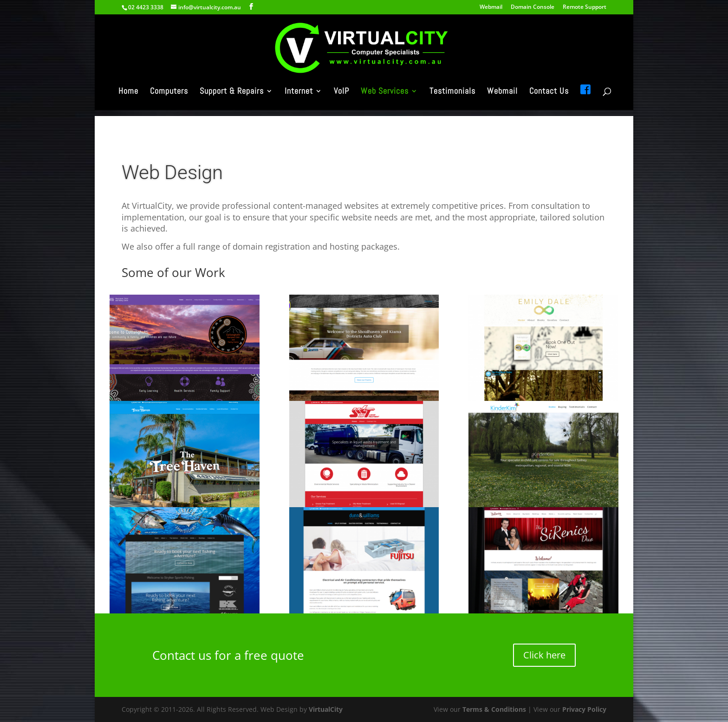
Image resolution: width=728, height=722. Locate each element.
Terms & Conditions (494, 709)
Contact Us (549, 101)
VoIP (341, 101)
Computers (169, 101)
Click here (544, 655)
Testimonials (452, 101)
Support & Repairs (232, 101)
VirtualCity (326, 709)
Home (128, 101)
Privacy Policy (584, 709)
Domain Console (533, 7)
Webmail (491, 7)
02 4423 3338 (146, 7)
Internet (299, 101)
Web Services (385, 101)
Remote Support (585, 7)
